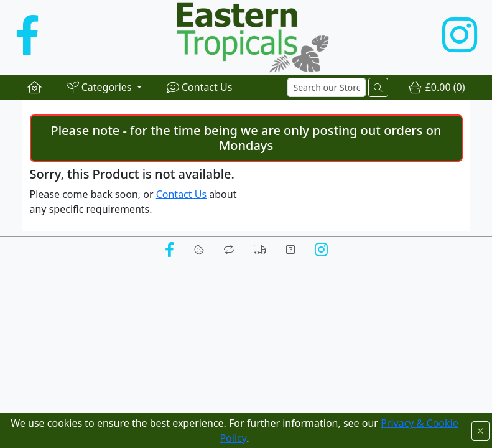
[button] (104, 87)
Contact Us (181, 194)
